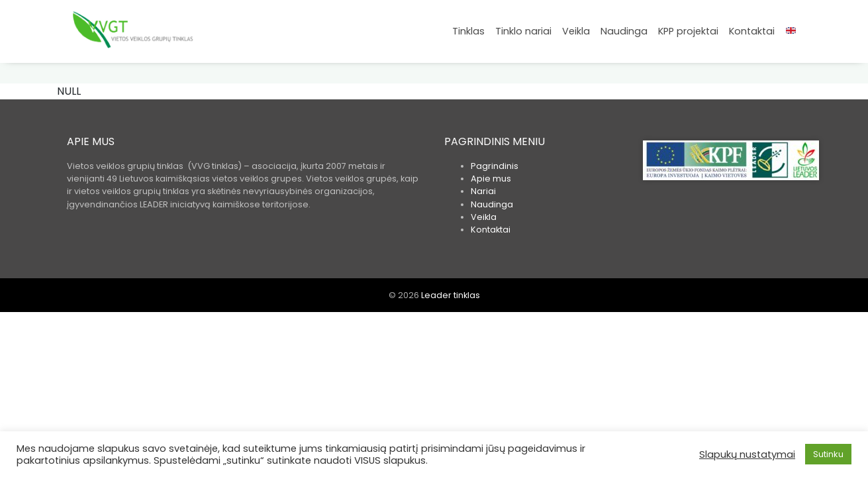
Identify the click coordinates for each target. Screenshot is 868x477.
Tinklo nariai (523, 31)
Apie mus (491, 179)
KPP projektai (688, 31)
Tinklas (468, 31)
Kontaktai (752, 31)
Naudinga (624, 31)
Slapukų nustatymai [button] (747, 454)
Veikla (576, 31)
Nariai (483, 191)
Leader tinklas (451, 295)
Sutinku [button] (828, 454)
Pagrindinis (495, 166)
